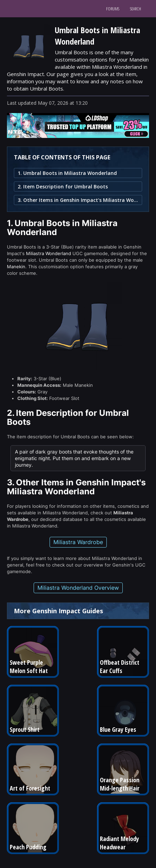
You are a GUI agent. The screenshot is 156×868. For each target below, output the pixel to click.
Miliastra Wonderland (49, 253)
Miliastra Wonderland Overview (78, 588)
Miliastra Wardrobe (78, 542)
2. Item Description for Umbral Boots (63, 186)
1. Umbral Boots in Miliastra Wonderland (67, 173)
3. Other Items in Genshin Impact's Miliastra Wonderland (78, 200)
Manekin (16, 267)
